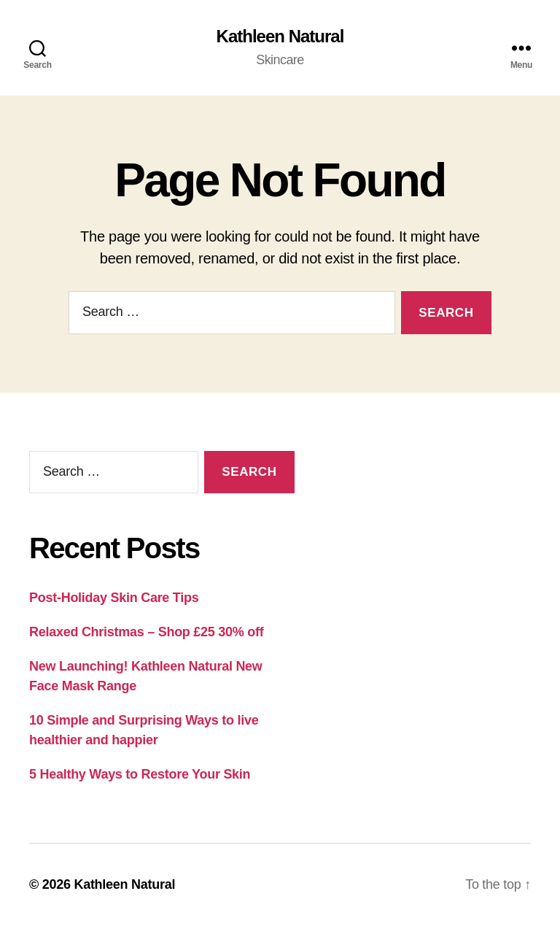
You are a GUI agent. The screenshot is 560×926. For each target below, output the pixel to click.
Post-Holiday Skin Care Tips (114, 598)
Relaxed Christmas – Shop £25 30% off (146, 632)
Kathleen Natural (280, 36)
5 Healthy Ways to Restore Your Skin (140, 774)
